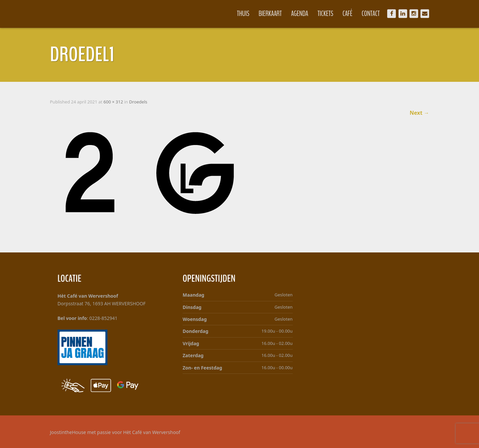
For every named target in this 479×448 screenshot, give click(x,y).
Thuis (243, 14)
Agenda (300, 14)
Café (348, 14)
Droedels (138, 102)
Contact (371, 14)
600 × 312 (113, 102)
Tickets (325, 14)
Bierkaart (270, 14)
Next (419, 113)
